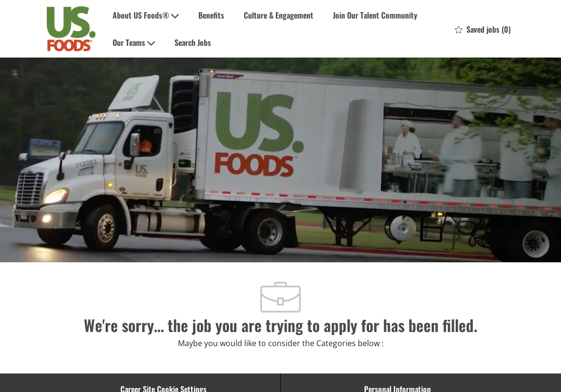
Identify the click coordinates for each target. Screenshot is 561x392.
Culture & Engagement (279, 15)
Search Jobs (193, 42)
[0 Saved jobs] (483, 29)
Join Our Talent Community (375, 15)
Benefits (211, 15)
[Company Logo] (71, 29)
